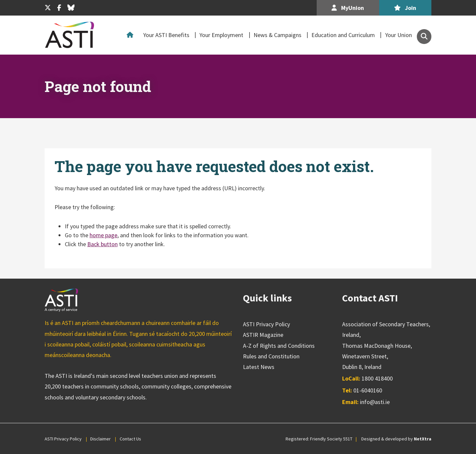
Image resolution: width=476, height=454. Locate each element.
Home (132, 35)
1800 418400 (377, 378)
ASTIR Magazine (263, 335)
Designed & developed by (396, 439)
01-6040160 (368, 390)
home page (103, 235)
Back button (102, 244)
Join (405, 8)
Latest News (259, 367)
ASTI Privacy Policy (266, 324)
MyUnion (348, 8)
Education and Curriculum (343, 35)
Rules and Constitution (271, 356)
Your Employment (221, 35)
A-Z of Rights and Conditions (279, 346)
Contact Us (130, 439)
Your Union (398, 35)
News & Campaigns (278, 35)
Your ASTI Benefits (166, 35)
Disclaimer (100, 439)
